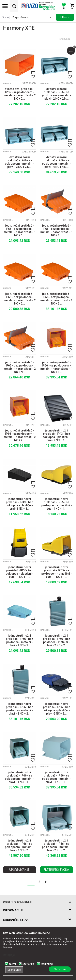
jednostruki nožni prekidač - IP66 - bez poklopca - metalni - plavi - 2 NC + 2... (57, 640)
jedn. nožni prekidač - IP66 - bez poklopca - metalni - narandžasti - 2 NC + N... (20, 367)
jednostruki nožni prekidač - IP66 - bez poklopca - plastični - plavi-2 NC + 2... (56, 708)
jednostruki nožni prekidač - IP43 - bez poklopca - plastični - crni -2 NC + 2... (56, 435)
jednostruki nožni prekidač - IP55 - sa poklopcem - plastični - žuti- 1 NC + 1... (57, 503)
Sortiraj (6, 17)
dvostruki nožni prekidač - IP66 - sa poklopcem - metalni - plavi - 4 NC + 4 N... (57, 162)
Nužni (12, 964)
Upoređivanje (19, 870)
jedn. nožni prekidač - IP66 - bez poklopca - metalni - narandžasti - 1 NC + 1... (20, 230)
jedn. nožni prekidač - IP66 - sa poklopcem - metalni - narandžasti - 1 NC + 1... (56, 367)
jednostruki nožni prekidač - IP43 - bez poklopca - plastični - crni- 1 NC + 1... (20, 503)
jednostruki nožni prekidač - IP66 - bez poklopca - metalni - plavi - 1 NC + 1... (19, 640)
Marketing (47, 964)
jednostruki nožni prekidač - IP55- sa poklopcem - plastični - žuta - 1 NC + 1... (57, 572)
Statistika (28, 964)
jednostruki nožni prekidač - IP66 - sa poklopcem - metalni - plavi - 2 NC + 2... (19, 845)
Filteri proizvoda (56, 870)
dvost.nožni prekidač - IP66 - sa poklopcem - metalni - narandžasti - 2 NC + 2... (20, 93)
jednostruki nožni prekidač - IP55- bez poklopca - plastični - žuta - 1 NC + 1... (20, 572)
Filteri (65, 17)
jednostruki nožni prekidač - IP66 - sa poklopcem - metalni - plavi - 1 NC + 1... (19, 777)
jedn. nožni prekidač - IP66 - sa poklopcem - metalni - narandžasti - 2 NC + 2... (20, 435)
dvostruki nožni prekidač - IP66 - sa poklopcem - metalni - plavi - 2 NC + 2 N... (57, 93)
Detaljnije (9, 955)
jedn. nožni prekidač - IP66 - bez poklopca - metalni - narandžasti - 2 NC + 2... (20, 298)
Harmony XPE (8, 83)
